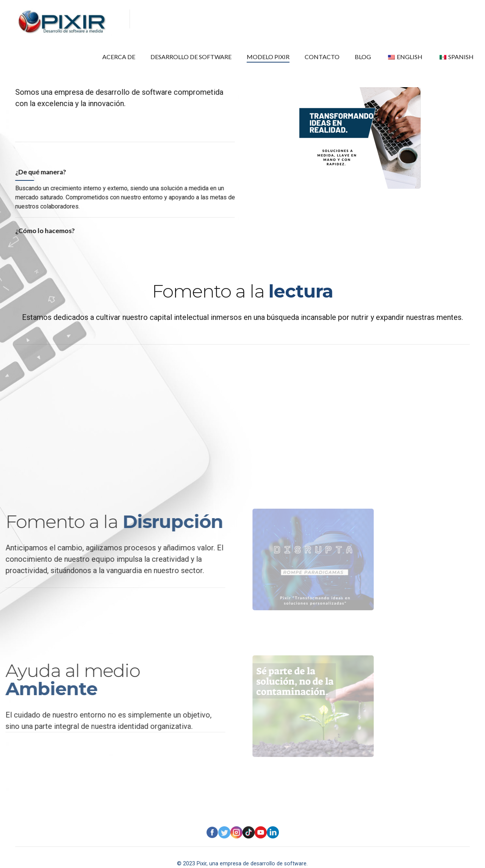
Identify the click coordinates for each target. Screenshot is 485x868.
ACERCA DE (167, 19)
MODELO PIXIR (294, 19)
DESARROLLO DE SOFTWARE (229, 19)
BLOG (376, 19)
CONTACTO (341, 19)
